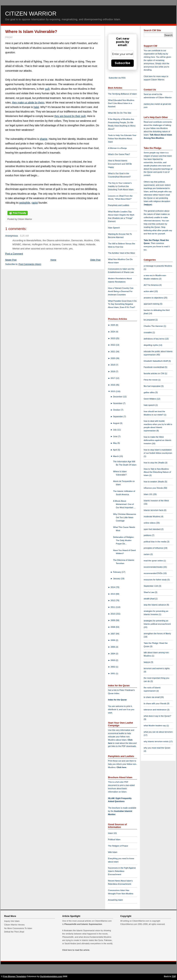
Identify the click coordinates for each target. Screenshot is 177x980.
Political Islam (114, 839)
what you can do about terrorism (158, 732)
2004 (113, 654)
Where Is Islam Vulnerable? (31, 32)
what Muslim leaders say (155, 726)
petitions (148, 535)
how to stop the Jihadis (154, 463)
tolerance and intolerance (155, 710)
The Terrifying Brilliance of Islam (122, 94)
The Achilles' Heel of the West (121, 253)
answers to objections (154, 298)
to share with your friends (155, 703)
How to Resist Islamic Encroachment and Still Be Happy (120, 164)
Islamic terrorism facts (154, 510)
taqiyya (148, 205)
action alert (149, 291)
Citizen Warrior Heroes (14, 925)
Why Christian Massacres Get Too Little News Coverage (125, 517)
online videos (150, 523)
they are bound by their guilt (70, 116)
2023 (113, 338)
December (118, 397)
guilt (47, 89)
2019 (113, 365)
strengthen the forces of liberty (157, 634)
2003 (113, 660)
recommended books (153, 567)
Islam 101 (112, 833)
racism (147, 554)
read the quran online (154, 561)
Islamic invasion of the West (156, 501)
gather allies (149, 392)
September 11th (151, 586)
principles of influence (154, 548)
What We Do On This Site (120, 113)
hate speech (149, 405)
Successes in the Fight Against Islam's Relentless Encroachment (122, 871)
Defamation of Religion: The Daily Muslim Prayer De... (124, 540)
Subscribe (123, 63)
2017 (113, 378)
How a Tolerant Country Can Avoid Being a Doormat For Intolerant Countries (121, 291)
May (115, 443)
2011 (113, 607)
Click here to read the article (76, 950)
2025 (113, 325)
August (117, 423)
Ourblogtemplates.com (51, 976)
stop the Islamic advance (155, 605)
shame (44, 139)
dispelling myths (151, 345)
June (116, 436)
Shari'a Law (149, 592)
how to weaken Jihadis (154, 482)
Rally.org (162, 54)
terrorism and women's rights (157, 668)
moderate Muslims (152, 516)
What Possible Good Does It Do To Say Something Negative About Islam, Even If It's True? (122, 304)
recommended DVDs (153, 573)
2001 (113, 673)
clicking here (149, 57)
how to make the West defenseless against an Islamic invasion (157, 440)
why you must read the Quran (157, 748)
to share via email (152, 697)
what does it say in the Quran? (157, 716)
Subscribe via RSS (117, 78)
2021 (113, 352)
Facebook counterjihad (154, 367)
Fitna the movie (151, 380)
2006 (113, 640)
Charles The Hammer (154, 326)
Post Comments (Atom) (30, 264)
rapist (35, 203)
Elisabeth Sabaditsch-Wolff (156, 361)
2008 (113, 627)
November (118, 403)
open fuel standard (152, 529)
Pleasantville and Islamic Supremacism (83, 924)
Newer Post (11, 260)
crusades (148, 332)
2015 (113, 391)
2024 (113, 332)
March (116, 456)
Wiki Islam (113, 852)
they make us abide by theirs (28, 103)
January (117, 579)
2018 (113, 371)
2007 (113, 634)
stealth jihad (149, 599)
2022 (113, 345)
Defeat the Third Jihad (14, 932)
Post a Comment (14, 254)
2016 (113, 385)
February (117, 572)
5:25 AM (24, 236)
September (118, 416)
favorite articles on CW (154, 373)
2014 (113, 587)
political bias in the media (155, 542)
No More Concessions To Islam (18, 928)
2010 (113, 614)
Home (53, 260)
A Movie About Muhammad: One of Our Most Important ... (124, 504)
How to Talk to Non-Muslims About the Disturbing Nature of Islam (157, 472)
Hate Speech (114, 228)
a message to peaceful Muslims (158, 266)
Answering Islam (115, 900)
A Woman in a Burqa (117, 148)
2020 (113, 358)
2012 (113, 600)
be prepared (149, 320)
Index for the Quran (117, 700)
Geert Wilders (150, 399)
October (117, 410)
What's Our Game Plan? (119, 154)
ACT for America (151, 285)
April (115, 450)
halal (36, 107)
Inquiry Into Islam (12, 921)
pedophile (25, 203)
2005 (113, 647)
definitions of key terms (154, 339)
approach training (152, 304)
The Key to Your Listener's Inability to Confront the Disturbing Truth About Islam (121, 186)
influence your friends (154, 488)
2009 (113, 620)
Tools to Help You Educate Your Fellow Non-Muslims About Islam (122, 139)
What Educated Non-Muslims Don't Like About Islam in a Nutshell (121, 103)
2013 (113, 594)
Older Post (95, 260)
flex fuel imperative (152, 386)
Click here (121, 767)
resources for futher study (155, 580)
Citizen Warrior (31, 14)
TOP (174, 976)
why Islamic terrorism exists (156, 741)
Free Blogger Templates (15, 976)
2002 (113, 667)
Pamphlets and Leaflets (119, 205)
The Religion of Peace (118, 846)
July (115, 430)
